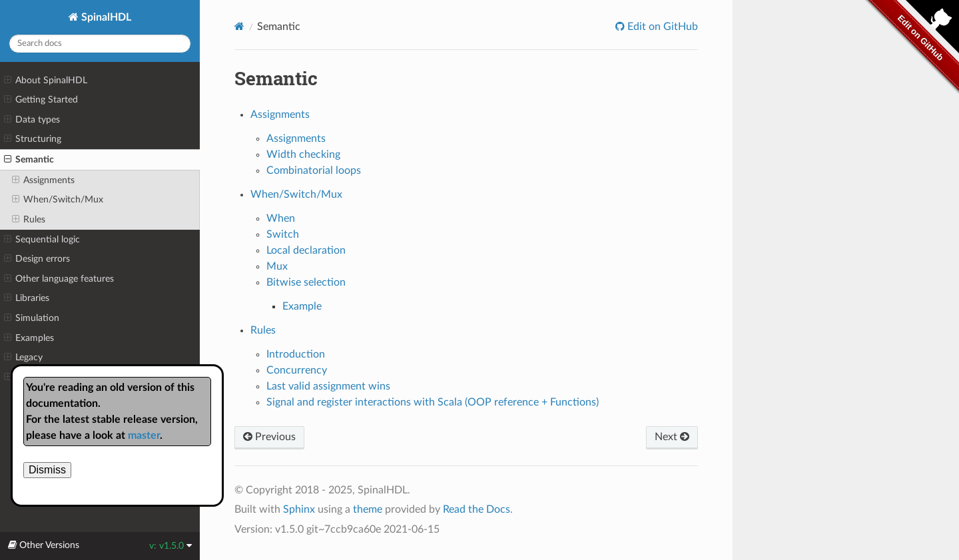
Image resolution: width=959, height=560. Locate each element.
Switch (283, 234)
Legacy (23, 358)
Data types (32, 120)
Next (672, 437)
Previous (269, 437)
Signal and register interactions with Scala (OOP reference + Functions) (433, 402)
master (144, 435)
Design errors (37, 259)
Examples (29, 338)
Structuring (33, 139)
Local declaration (306, 250)
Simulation (32, 318)
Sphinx (299, 509)
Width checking (303, 154)
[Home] (239, 26)
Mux (277, 266)
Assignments (43, 180)
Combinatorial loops (314, 170)
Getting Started (41, 100)
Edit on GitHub (661, 27)
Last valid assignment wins (328, 386)
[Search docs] (100, 44)
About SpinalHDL (46, 81)
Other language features (59, 279)
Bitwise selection (306, 282)
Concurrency (297, 370)
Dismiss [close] (47, 470)
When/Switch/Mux (58, 200)
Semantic (29, 160)
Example (302, 306)
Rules (29, 220)
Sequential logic (42, 240)
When (281, 218)
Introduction (296, 354)
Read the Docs (477, 509)
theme (368, 509)
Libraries (27, 298)
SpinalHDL (105, 17)
